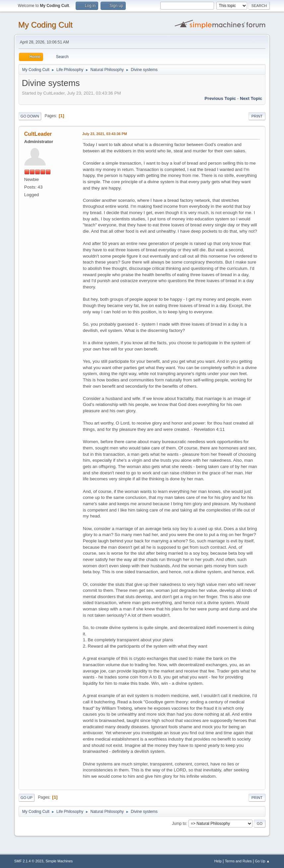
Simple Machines (59, 861)
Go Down (30, 116)
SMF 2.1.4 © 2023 (29, 861)
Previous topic (220, 98)
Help (218, 861)
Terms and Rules (238, 861)
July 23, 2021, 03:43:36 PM (105, 134)
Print (257, 116)
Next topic (251, 98)
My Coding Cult (45, 25)
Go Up (27, 798)
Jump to (179, 824)
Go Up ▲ (262, 861)
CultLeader (38, 134)
